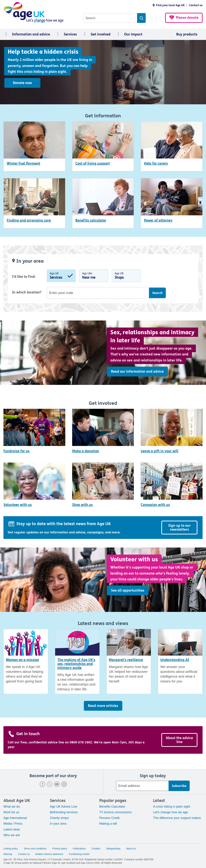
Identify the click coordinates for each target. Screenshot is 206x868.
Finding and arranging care (29, 220)
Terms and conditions (35, 849)
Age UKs (94, 276)
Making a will (108, 824)
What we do (12, 807)
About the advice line (179, 740)
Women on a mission (22, 660)
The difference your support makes (177, 818)
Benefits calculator (91, 220)
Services (70, 34)
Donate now (22, 83)
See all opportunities (128, 590)
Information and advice (31, 34)
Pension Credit (109, 818)
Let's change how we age (171, 812)
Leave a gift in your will (160, 451)
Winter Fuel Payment (23, 163)
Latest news (12, 829)
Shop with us (82, 505)
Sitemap (8, 854)
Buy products (187, 34)
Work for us (11, 812)
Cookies (96, 849)
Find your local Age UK (170, 5)
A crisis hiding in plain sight (172, 807)
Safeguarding (113, 849)
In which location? (27, 292)
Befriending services (64, 812)
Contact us (196, 5)
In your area (58, 824)
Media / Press (13, 824)
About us (131, 849)
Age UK (61, 276)
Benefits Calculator (112, 807)
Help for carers (156, 163)
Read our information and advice (137, 372)
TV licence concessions (115, 812)
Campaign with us (155, 505)
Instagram (64, 784)
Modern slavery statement (49, 854)
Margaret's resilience (126, 660)
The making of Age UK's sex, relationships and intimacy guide (76, 664)
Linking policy (11, 849)
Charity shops (59, 818)
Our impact (133, 34)
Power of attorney (158, 220)
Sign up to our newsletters (179, 528)
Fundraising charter (79, 854)
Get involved (101, 34)
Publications (79, 849)
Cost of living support (93, 163)
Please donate (187, 18)
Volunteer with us (18, 505)
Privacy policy (60, 849)
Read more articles (103, 706)
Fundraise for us (16, 451)
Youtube (57, 784)
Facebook (42, 784)
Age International (15, 818)
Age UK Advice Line (63, 807)
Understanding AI (175, 660)
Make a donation (86, 451)
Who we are (12, 835)
